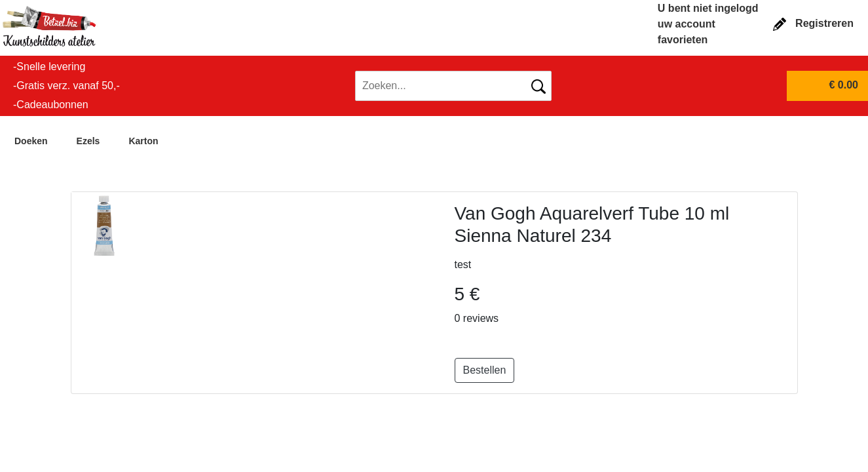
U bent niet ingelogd (708, 8)
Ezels (88, 141)
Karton (143, 141)
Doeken (31, 141)
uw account (687, 24)
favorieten (683, 40)
